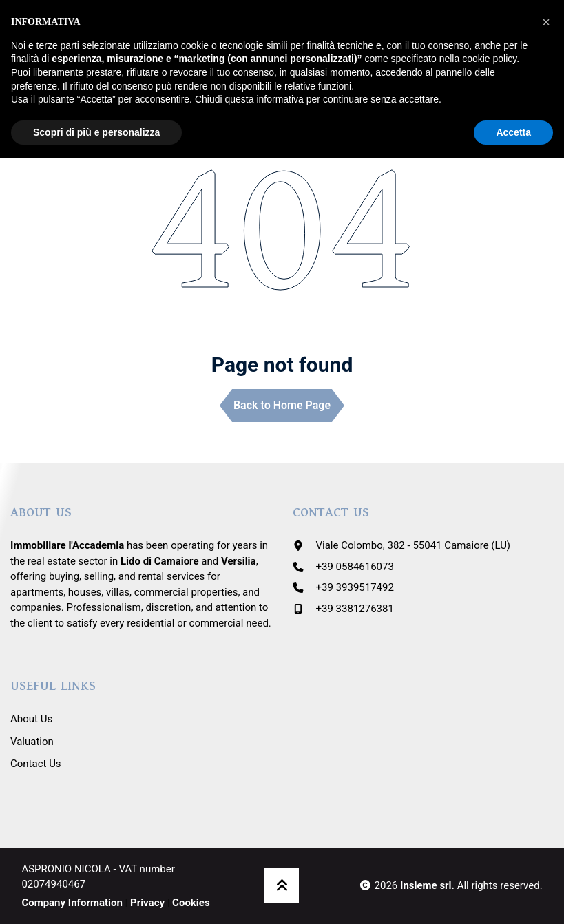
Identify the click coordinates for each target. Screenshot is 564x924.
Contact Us (36, 764)
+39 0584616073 (355, 567)
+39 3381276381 (355, 609)
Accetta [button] (513, 132)
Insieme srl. (427, 885)
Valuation (32, 742)
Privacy (147, 903)
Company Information (72, 903)
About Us (31, 719)
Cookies (191, 903)
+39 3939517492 (355, 587)
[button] (546, 22)
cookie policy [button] (489, 59)
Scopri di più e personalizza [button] (96, 132)
